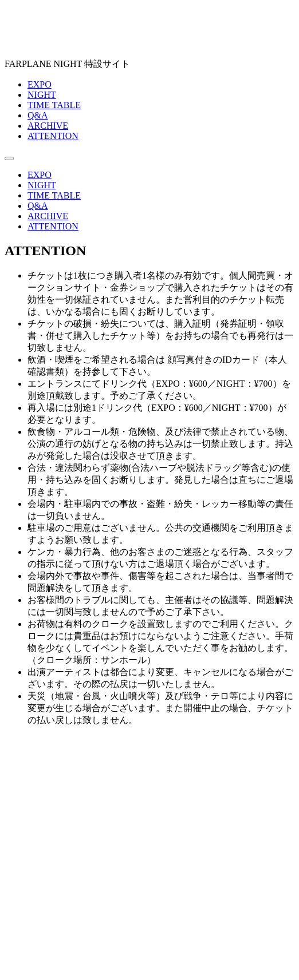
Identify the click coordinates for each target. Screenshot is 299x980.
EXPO (40, 84)
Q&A (38, 115)
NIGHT (42, 95)
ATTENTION (53, 136)
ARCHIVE (48, 126)
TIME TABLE (54, 105)
